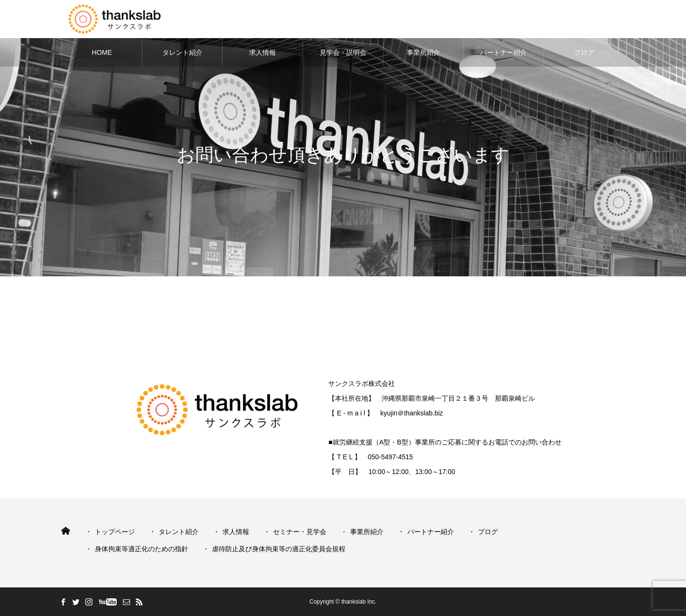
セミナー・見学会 (300, 532)
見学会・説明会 (343, 52)
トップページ (115, 532)
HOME (102, 52)
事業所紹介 (424, 52)
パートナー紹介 (504, 52)
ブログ (584, 52)
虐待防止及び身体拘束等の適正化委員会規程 (279, 549)
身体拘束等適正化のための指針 (141, 549)
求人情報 (262, 52)
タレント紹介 (182, 52)
